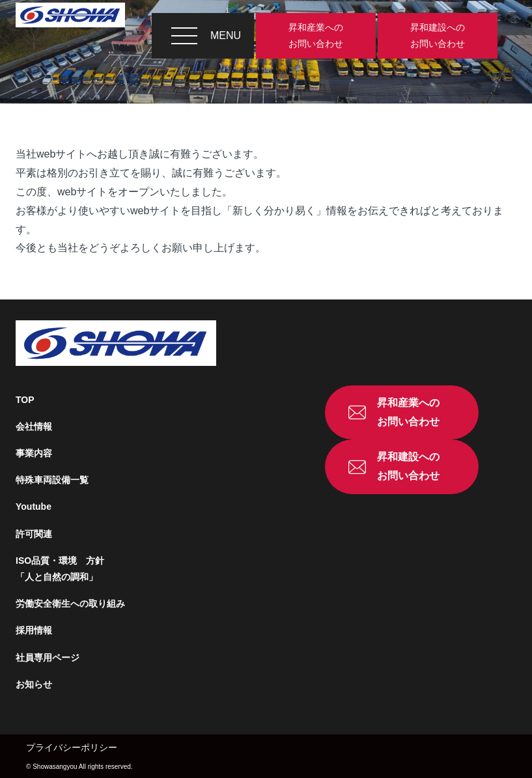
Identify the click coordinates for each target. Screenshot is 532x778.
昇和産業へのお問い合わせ (316, 35)
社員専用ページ (48, 658)
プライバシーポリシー (72, 747)
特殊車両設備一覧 (52, 480)
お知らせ (34, 684)
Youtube (34, 507)
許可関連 (34, 534)
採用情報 (34, 630)
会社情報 (34, 426)
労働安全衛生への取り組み (70, 604)
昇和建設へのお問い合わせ (438, 35)
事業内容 (34, 453)
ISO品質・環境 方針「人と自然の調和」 (60, 569)
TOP (25, 400)
